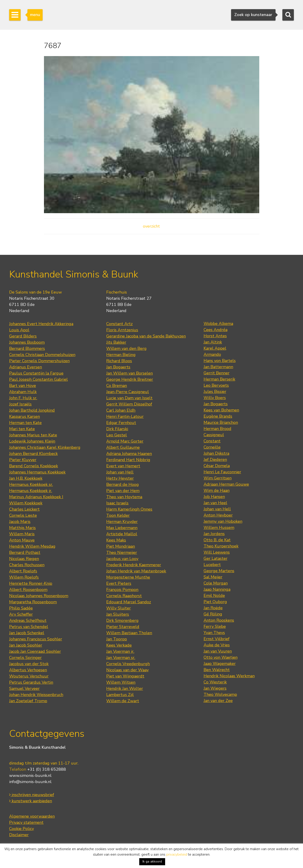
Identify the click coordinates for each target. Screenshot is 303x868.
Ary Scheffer (21, 614)
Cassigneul (214, 435)
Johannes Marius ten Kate (33, 435)
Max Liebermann (122, 528)
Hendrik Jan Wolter (125, 688)
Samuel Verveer (24, 688)
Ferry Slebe (215, 626)
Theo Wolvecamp (220, 694)
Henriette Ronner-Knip (31, 583)
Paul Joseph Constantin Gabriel (38, 379)
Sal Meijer (213, 577)
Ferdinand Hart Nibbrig (128, 460)
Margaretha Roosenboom (33, 602)
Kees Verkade (119, 645)
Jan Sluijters (118, 614)
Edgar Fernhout (121, 423)
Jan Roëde (213, 608)
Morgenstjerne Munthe (128, 577)
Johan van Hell (120, 472)
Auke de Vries (217, 645)
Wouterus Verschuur (29, 676)
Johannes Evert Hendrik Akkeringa (41, 324)
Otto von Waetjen (221, 657)
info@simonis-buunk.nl (30, 782)
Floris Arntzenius (122, 330)
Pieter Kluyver (23, 460)
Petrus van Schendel (29, 627)
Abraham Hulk (23, 392)
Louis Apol (19, 330)
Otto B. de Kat (217, 540)
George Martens (219, 571)
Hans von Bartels (220, 361)
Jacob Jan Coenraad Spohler (35, 651)
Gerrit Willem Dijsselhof (129, 404)
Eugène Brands (218, 416)
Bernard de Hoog (123, 484)
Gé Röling (213, 614)
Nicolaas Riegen (24, 559)
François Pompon (122, 590)
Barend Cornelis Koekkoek (34, 466)
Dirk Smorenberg (122, 620)
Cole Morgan (216, 583)
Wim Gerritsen (218, 478)
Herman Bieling (121, 355)
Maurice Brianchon (221, 422)
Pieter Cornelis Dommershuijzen (39, 361)
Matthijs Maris (22, 528)
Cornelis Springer (25, 658)
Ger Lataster (216, 558)
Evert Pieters (119, 583)
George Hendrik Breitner (130, 379)
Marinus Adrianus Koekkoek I (36, 497)
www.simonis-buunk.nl (30, 775)
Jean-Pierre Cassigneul (128, 392)
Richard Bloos (119, 361)
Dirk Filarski (117, 429)
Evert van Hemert (123, 466)
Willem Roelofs (24, 577)
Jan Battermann (218, 367)
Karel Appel (215, 348)
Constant (212, 441)
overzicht (151, 226)
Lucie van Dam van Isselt (129, 398)
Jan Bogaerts (118, 367)
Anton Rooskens (219, 620)
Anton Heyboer (218, 515)
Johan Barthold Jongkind (32, 410)
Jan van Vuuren (218, 651)
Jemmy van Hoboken (223, 521)
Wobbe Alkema (218, 324)
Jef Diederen (215, 460)
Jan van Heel (215, 503)
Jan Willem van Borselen (130, 373)
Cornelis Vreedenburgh (128, 664)
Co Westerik (215, 682)
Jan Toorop (117, 639)
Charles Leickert (24, 509)
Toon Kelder (118, 515)
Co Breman (117, 386)
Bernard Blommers (27, 348)
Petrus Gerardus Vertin (31, 682)
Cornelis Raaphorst (124, 596)
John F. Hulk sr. (23, 398)
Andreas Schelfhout (28, 620)
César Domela (217, 466)
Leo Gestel (117, 435)
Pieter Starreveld (123, 627)
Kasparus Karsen (25, 416)
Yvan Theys (214, 633)
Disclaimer (19, 835)
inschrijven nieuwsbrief (32, 795)
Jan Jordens (214, 534)
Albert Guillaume (123, 447)
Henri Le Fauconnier (222, 472)
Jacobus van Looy (122, 559)
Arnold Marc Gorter (125, 441)
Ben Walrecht (217, 670)
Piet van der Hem (123, 491)
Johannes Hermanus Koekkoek (37, 472)
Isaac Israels (117, 503)
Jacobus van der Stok (29, 664)
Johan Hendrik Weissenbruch (36, 695)
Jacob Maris (20, 522)
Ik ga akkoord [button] (152, 861)
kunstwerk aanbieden (31, 801)
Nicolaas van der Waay (127, 670)
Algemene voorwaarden (32, 816)
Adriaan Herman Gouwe (226, 484)
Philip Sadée (21, 608)
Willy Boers (215, 398)
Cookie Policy (22, 829)
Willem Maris (22, 534)
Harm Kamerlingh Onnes (129, 509)
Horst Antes (215, 336)
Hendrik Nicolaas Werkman (229, 676)
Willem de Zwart (123, 701)
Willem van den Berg (126, 348)
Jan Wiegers (215, 688)
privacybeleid (177, 854)
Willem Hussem (219, 528)
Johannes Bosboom (27, 342)
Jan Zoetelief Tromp (28, 701)
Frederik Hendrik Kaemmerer (134, 565)
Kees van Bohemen (221, 410)
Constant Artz (119, 324)
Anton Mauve (22, 540)
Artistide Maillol (122, 534)
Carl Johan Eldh (121, 410)
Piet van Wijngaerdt (125, 676)
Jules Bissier (215, 392)
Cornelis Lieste (23, 515)
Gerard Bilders (23, 336)
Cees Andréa (216, 330)
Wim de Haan (217, 490)
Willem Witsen (121, 682)
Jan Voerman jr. (120, 651)
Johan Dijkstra (216, 453)
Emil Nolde (214, 596)
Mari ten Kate (22, 429)
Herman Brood (217, 429)
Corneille (212, 447)
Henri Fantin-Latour (125, 416)
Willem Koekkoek (26, 503)
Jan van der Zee (218, 701)
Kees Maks (116, 540)
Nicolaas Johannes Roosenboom (39, 596)
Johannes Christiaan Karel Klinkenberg (45, 447)
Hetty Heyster (120, 478)
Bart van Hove (23, 386)
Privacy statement (26, 822)
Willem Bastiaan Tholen (129, 633)
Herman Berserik (219, 379)
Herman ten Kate (25, 423)
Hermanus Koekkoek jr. (31, 491)
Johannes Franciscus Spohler (36, 639)
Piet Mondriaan (121, 546)
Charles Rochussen (27, 565)
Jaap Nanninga (217, 589)
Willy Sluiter (119, 608)
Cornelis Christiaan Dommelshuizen (42, 355)
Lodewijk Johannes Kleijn (32, 441)
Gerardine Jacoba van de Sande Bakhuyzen (146, 336)
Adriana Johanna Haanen (129, 454)
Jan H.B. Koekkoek (26, 478)
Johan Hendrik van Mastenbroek (136, 571)
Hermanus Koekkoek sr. (31, 484)
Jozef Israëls (20, 404)
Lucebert (212, 565)
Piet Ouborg (215, 602)
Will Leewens (217, 552)
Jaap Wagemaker (220, 664)
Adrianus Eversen (26, 367)
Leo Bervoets (216, 385)
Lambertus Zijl (120, 695)
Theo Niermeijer (122, 552)
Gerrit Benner (217, 373)
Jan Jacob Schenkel (27, 633)
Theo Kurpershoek (221, 546)
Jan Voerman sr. (121, 658)
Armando (212, 354)
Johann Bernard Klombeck (33, 454)
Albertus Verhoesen (28, 670)
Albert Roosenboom (28, 590)
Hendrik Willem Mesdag (32, 546)
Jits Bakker (116, 342)
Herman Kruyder (122, 522)
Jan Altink (213, 342)
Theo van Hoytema (124, 497)
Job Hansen (214, 497)
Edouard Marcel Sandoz (129, 602)
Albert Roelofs (23, 571)
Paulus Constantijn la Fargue (36, 373)
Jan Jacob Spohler (26, 645)
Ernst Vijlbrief (217, 639)
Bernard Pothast (25, 552)
